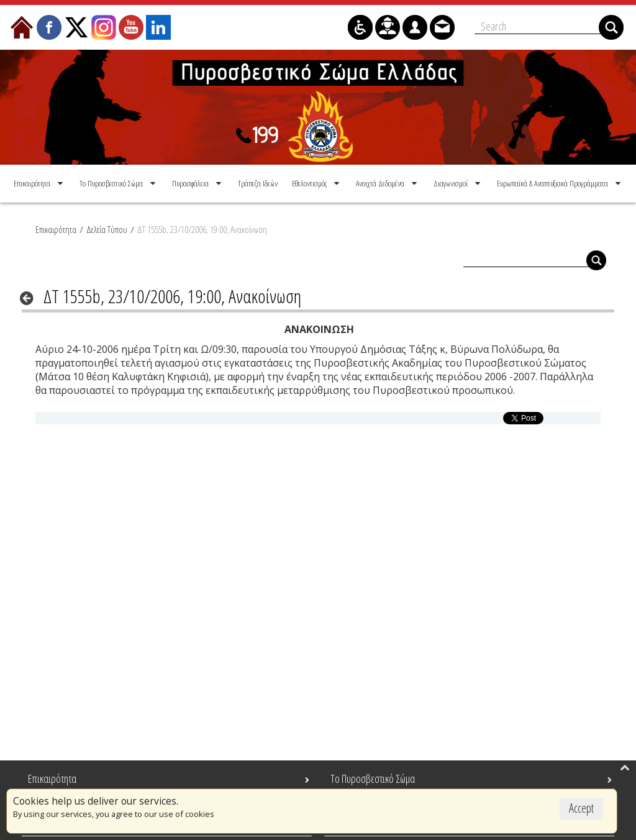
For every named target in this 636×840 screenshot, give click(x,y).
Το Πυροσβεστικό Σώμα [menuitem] (373, 778)
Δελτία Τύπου (107, 229)
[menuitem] (39, 183)
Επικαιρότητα (56, 229)
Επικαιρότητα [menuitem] (52, 778)
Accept (581, 808)
